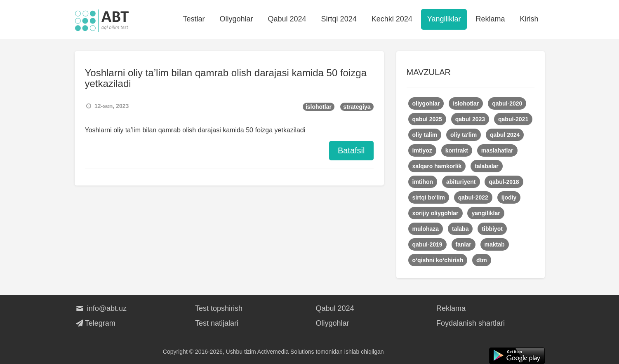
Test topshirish (219, 308)
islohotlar (319, 107)
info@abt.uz (101, 308)
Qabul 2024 (287, 19)
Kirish (529, 19)
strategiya (357, 107)
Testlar (194, 19)
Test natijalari (217, 323)
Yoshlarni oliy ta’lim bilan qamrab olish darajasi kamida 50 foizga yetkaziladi (226, 78)
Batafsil (351, 150)
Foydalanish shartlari (471, 323)
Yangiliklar (444, 19)
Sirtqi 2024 (339, 19)
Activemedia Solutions (286, 352)
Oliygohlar (236, 19)
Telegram (95, 323)
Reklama (490, 19)
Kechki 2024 (392, 19)
